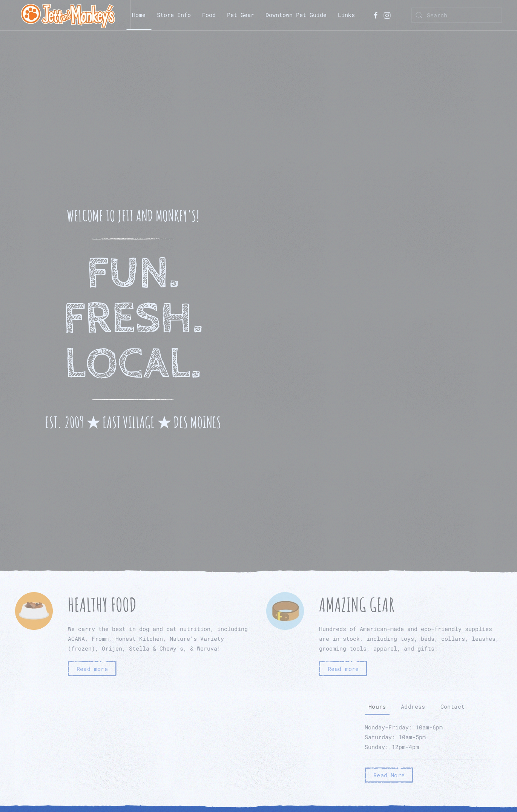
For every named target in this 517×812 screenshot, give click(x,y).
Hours (377, 706)
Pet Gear (241, 15)
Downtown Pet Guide (296, 15)
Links (346, 15)
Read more (92, 669)
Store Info (174, 15)
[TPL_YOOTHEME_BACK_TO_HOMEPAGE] (68, 15)
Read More (389, 775)
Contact (453, 706)
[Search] (457, 15)
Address (413, 706)
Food (209, 15)
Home (139, 15)
